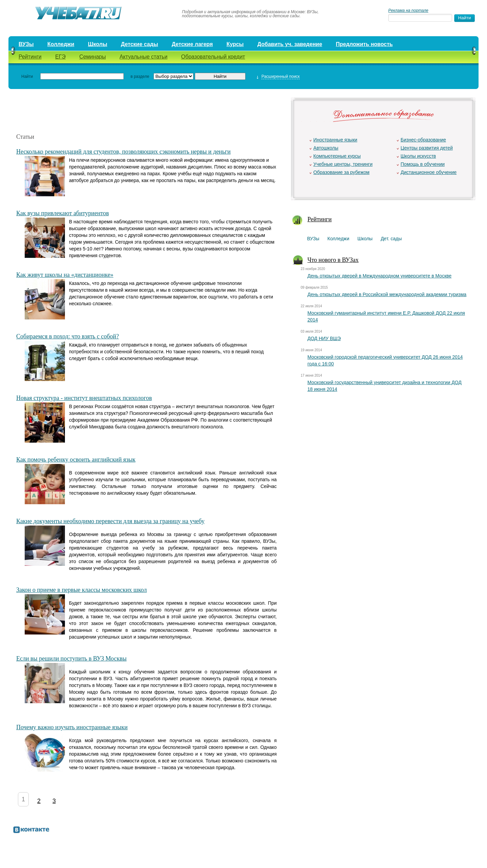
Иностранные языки (335, 140)
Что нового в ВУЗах (333, 260)
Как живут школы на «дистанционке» (65, 275)
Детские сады (139, 44)
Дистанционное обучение (429, 172)
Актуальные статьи (143, 57)
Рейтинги (30, 57)
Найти (27, 76)
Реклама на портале (408, 10)
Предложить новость (364, 44)
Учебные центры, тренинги (343, 164)
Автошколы (326, 148)
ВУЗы (26, 44)
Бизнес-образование (423, 140)
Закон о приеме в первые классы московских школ (82, 590)
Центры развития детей (427, 148)
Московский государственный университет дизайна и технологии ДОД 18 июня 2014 (385, 386)
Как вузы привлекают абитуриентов (63, 213)
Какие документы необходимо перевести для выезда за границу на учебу (110, 521)
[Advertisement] (146, 111)
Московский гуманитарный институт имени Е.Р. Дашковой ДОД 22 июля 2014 (386, 316)
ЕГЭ (60, 57)
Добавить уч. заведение (290, 44)
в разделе (140, 76)
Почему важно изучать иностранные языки (72, 727)
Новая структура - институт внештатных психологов (84, 398)
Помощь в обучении (423, 164)
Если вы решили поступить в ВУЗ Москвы (71, 659)
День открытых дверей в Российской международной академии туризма (387, 294)
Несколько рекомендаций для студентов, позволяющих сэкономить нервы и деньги (123, 152)
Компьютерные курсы (337, 156)
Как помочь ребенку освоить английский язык (76, 460)
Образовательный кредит (213, 57)
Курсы (235, 44)
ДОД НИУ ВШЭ (324, 338)
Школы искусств (419, 156)
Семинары (92, 57)
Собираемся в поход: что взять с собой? (67, 336)
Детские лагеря (192, 44)
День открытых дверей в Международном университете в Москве (379, 276)
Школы (98, 44)
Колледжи (61, 44)
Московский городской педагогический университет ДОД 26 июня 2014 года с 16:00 (385, 360)
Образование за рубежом (342, 172)
